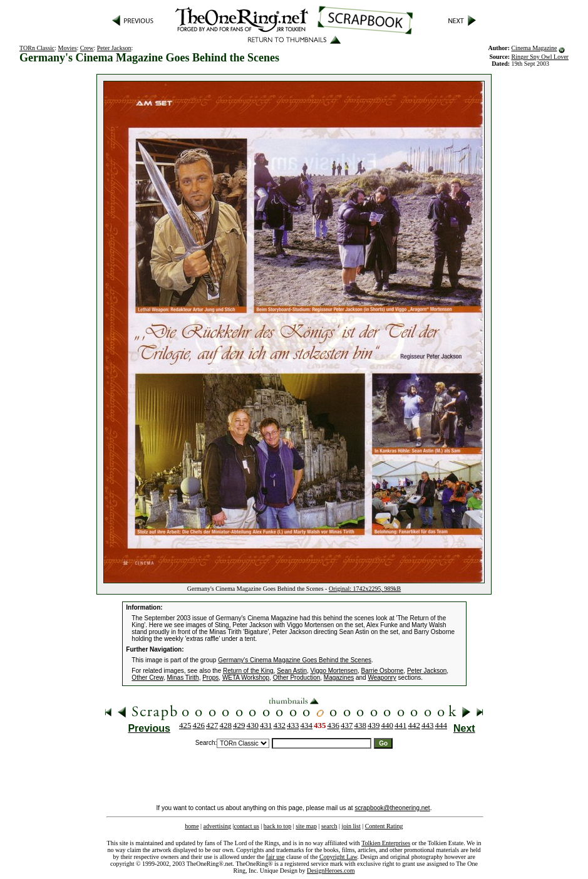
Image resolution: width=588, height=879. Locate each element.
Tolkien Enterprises (386, 843)
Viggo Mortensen (334, 671)
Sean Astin (292, 671)
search (329, 826)
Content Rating (384, 826)
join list (351, 826)
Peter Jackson (114, 48)
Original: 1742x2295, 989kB (365, 589)
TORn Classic (37, 48)
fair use (276, 857)
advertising (217, 826)
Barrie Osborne (383, 671)
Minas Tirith (183, 678)
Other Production (297, 678)
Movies (68, 48)
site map (306, 826)
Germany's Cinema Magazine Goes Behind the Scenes (295, 660)
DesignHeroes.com (331, 871)
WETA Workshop (246, 678)
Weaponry (382, 678)
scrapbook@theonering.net (392, 808)
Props (210, 678)
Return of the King (248, 671)
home (192, 826)
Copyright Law (338, 857)
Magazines (339, 678)
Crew (87, 48)
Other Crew (147, 678)
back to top (277, 826)
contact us (247, 826)
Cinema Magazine (534, 48)
